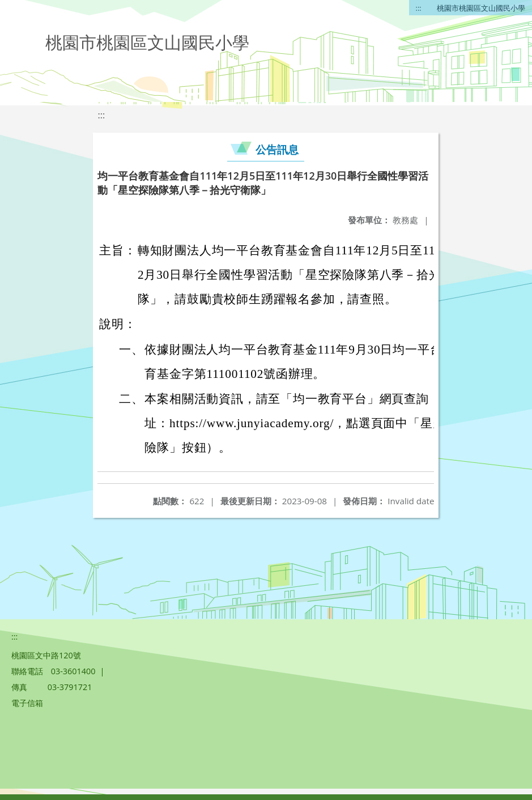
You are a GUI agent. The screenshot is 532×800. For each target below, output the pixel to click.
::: (419, 8)
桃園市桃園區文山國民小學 (481, 8)
